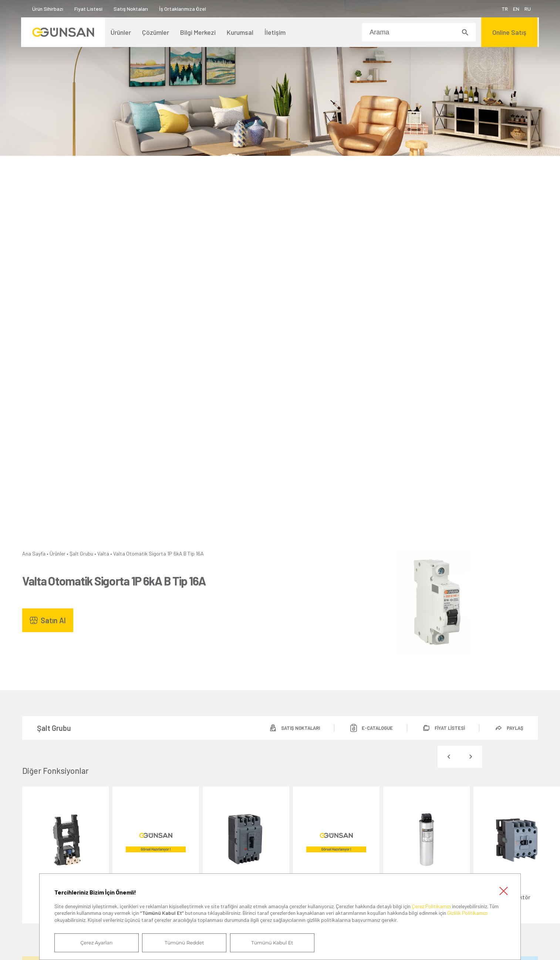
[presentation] (449, 757)
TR (504, 9)
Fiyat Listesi (90, 9)
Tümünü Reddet (180, 943)
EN (515, 9)
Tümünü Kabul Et (265, 943)
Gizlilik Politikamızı (468, 913)
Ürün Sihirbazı (49, 9)
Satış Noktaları (132, 9)
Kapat (503, 890)
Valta (103, 553)
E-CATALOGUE (375, 728)
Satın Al (53, 620)
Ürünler (58, 553)
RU (527, 9)
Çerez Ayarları (95, 943)
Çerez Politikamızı (431, 906)
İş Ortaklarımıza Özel (184, 9)
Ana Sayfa (34, 553)
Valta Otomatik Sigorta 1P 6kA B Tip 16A (158, 553)
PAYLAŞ (515, 728)
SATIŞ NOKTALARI (297, 728)
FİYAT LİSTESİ (448, 728)
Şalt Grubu (81, 553)
